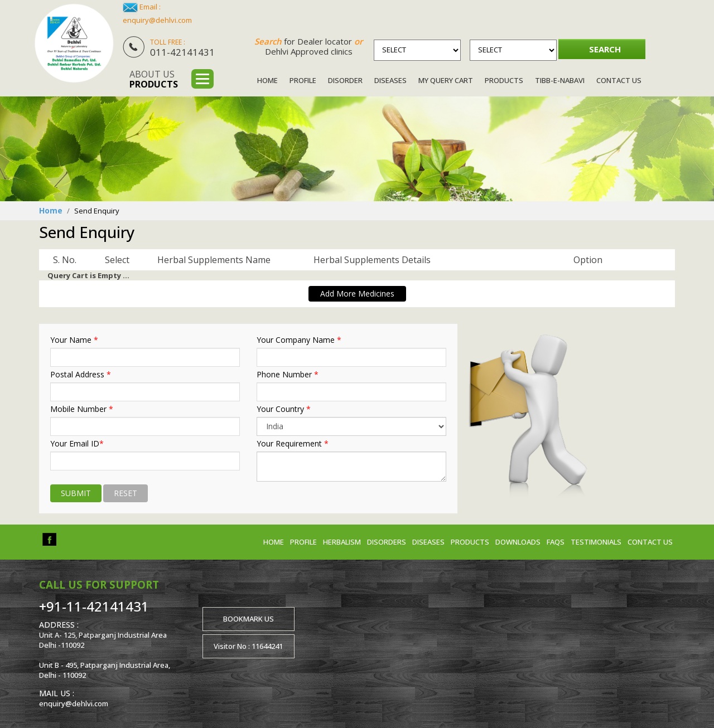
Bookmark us (249, 619)
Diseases (390, 80)
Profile (303, 80)
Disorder (345, 80)
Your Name (74, 340)
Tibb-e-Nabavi (560, 80)
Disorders (387, 542)
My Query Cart (446, 80)
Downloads (518, 542)
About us (154, 79)
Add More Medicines (357, 293)
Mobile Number (82, 409)
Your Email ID (77, 444)
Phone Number (288, 375)
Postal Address (81, 375)
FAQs (556, 542)
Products (504, 80)
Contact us (650, 542)
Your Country (284, 409)
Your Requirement (293, 444)
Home (267, 80)
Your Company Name (299, 340)
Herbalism (342, 542)
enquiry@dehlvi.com (157, 20)
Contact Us (619, 80)
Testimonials (596, 542)
